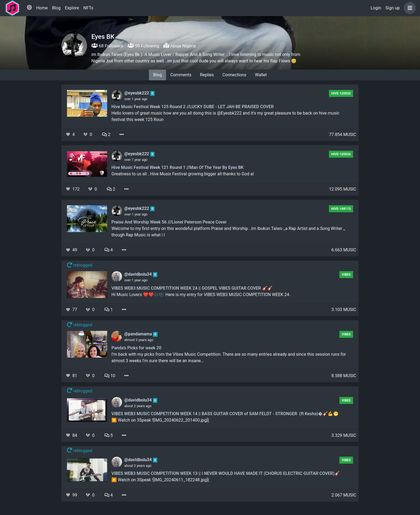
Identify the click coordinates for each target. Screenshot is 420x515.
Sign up (393, 8)
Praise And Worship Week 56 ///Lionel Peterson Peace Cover (169, 222)
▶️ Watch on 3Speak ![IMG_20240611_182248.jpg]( (160, 480)
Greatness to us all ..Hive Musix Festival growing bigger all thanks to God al (183, 174)
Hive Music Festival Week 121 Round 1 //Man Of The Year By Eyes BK (177, 167)
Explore (72, 8)
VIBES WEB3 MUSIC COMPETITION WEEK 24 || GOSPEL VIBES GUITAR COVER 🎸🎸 (192, 288)
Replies (207, 75)
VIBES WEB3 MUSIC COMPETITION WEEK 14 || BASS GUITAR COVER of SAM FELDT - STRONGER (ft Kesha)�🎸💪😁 (225, 414)
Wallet (261, 75)
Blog (56, 8)
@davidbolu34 (139, 274)
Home (42, 8)
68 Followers (107, 46)
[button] (409, 8)
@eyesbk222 (137, 93)
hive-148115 (341, 209)
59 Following (143, 46)
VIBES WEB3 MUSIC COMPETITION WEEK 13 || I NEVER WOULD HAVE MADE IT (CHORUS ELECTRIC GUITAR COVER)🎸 (226, 473)
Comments (181, 75)
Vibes (346, 275)
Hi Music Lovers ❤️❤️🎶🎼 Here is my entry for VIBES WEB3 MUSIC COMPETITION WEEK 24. (201, 295)
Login (376, 8)
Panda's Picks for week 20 (136, 348)
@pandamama (139, 334)
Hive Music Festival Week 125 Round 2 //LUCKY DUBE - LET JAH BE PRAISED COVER (193, 107)
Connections (234, 75)
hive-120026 (341, 93)
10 (110, 376)
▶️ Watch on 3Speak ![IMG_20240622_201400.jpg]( (160, 420)
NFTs (88, 8)
